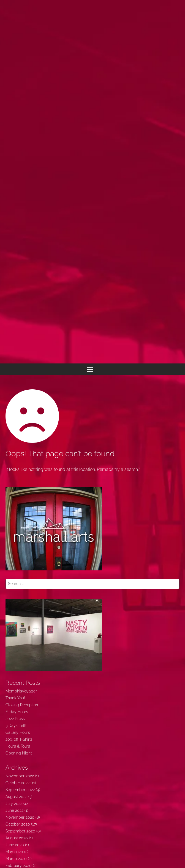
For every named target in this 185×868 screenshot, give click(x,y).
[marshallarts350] (54, 528)
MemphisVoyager (21, 691)
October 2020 (18, 824)
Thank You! (15, 698)
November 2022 (20, 776)
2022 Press (15, 719)
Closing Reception (22, 705)
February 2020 (19, 866)
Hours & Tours (18, 746)
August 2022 (16, 797)
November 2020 (20, 817)
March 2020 (16, 859)
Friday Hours (17, 712)
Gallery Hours (18, 732)
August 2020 (17, 838)
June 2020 (15, 845)
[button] (90, 369)
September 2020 (20, 831)
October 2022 (17, 783)
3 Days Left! (16, 726)
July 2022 (14, 804)
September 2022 (20, 790)
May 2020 (14, 852)
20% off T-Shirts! (19, 739)
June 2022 (14, 810)
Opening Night (19, 753)
